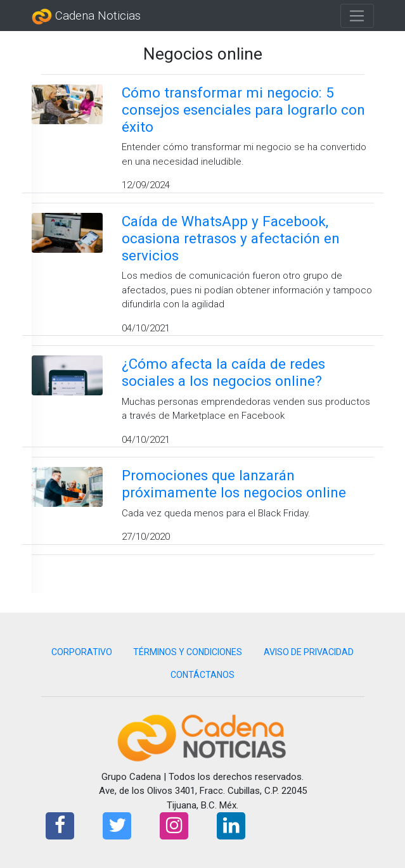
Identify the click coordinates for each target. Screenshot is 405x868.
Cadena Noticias (86, 16)
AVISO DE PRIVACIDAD (309, 652)
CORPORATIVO (82, 652)
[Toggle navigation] (357, 16)
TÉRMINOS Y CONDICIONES (188, 652)
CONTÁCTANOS (202, 675)
